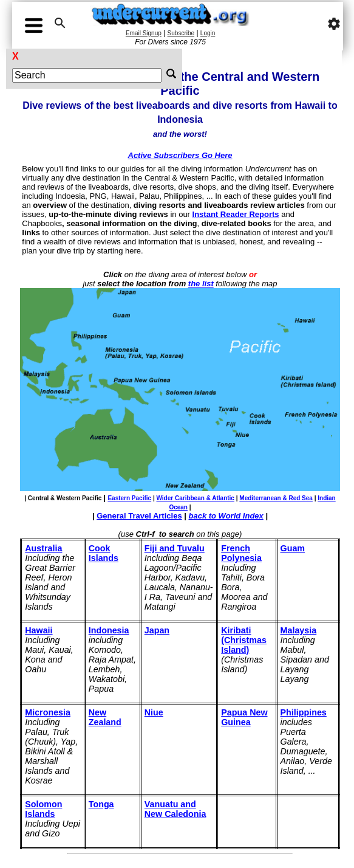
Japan (157, 630)
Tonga (101, 804)
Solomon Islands (43, 809)
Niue (154, 712)
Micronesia (48, 712)
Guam (293, 548)
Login (208, 33)
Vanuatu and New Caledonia (175, 809)
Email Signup (144, 33)
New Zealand (105, 717)
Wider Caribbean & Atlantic (195, 498)
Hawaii (39, 630)
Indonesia (109, 630)
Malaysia (299, 630)
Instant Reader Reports (236, 214)
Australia (43, 548)
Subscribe (181, 33)
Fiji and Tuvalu (175, 548)
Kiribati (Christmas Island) (244, 640)
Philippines (304, 712)
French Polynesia (241, 553)
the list (201, 284)
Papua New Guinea (244, 717)
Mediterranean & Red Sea (276, 498)
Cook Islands (104, 553)
